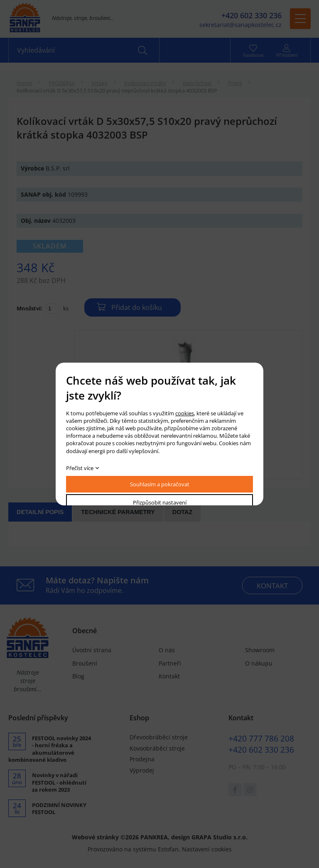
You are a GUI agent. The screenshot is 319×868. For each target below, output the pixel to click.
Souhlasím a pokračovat (160, 484)
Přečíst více (80, 468)
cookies (185, 413)
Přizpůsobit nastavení (160, 502)
